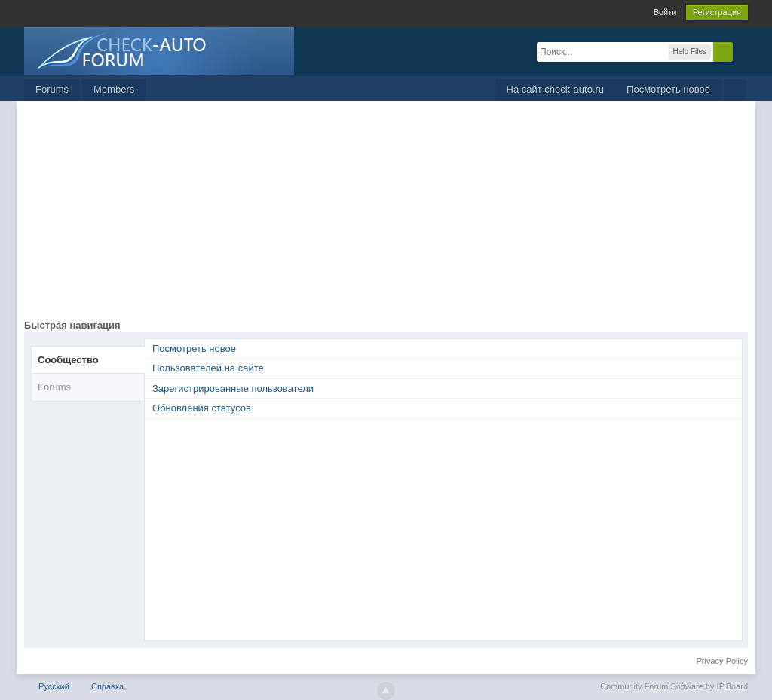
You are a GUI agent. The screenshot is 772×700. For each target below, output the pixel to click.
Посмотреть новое (668, 89)
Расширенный (742, 51)
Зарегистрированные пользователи (233, 388)
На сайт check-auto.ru (556, 89)
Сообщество (68, 360)
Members (114, 89)
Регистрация (717, 12)
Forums (52, 89)
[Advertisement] (386, 214)
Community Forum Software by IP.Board (674, 686)
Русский (54, 686)
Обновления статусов (202, 408)
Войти (665, 12)
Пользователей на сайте (208, 368)
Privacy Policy (722, 661)
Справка (107, 686)
